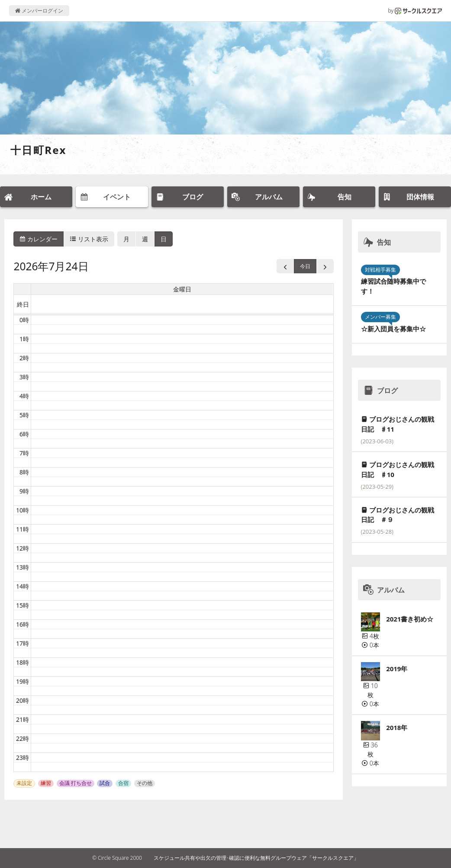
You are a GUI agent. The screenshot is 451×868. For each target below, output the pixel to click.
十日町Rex (39, 150)
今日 (305, 266)
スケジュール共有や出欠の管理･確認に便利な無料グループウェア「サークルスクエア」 (256, 858)
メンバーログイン (39, 11)
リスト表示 (89, 239)
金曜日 (182, 289)
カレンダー (39, 239)
